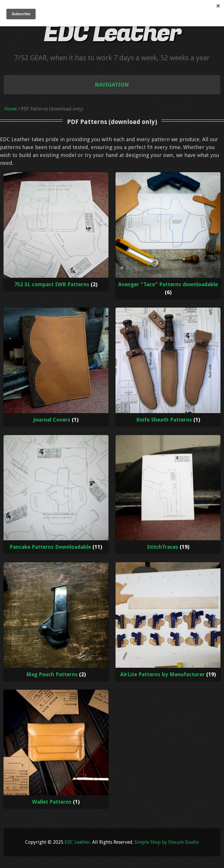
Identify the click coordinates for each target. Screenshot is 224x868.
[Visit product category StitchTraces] (168, 494)
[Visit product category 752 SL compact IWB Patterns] (56, 232)
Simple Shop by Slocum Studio (167, 842)
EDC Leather (112, 33)
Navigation (112, 85)
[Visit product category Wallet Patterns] (56, 749)
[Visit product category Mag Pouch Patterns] (56, 622)
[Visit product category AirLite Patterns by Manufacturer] (168, 622)
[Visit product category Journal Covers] (56, 367)
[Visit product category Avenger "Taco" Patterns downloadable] (168, 235)
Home (11, 109)
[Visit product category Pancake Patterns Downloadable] (56, 494)
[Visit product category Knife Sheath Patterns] (168, 367)
